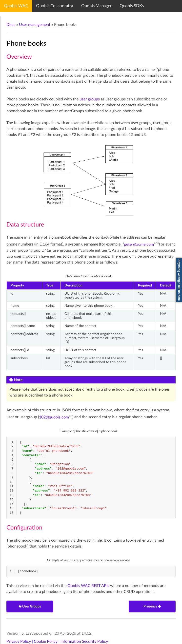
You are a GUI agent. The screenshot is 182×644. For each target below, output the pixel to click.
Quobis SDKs (132, 6)
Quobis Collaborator (55, 6)
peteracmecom (139, 245)
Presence (152, 606)
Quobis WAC (16, 6)
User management (35, 25)
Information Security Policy (84, 642)
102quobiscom (54, 417)
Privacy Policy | (20, 642)
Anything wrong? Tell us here (179, 280)
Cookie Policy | (47, 642)
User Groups (30, 606)
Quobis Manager (96, 6)
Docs (11, 25)
